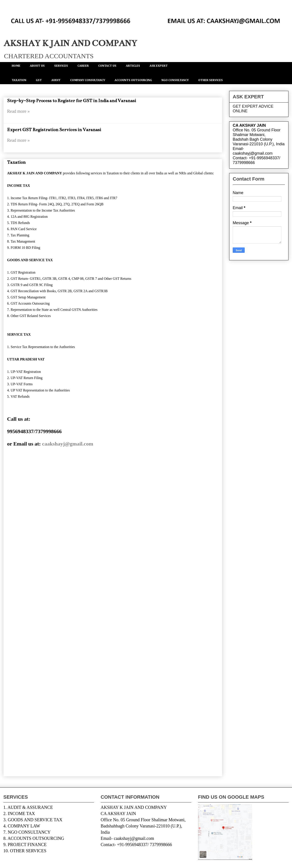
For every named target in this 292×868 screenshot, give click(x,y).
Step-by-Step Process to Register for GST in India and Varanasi (72, 101)
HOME (16, 66)
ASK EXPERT (159, 66)
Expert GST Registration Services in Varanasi (54, 130)
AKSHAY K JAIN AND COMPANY (70, 43)
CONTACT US (107, 66)
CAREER (83, 66)
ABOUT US (37, 66)
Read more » (18, 111)
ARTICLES (133, 66)
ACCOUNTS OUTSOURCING (133, 80)
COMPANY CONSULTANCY (88, 80)
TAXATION (19, 80)
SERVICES (61, 66)
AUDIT (56, 80)
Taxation (16, 162)
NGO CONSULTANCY (175, 80)
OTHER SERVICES (210, 80)
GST (39, 80)
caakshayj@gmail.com (68, 444)
